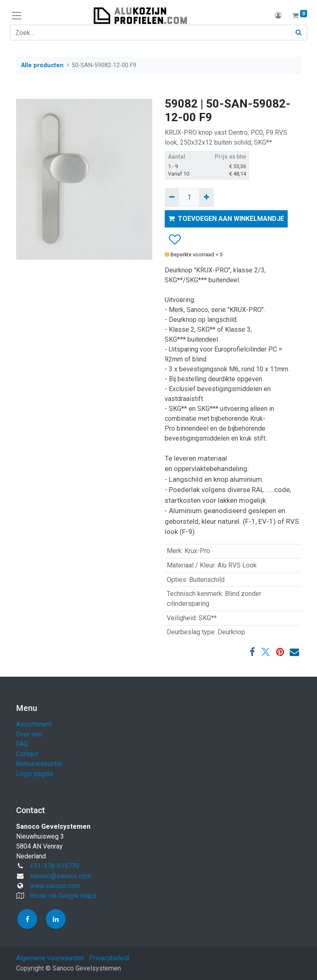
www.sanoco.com (55, 886)
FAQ (22, 744)
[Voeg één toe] (206, 197)
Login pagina (34, 774)
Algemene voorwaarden (50, 958)
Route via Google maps (63, 896)
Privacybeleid (109, 958)
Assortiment (34, 724)
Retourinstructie (39, 764)
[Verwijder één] (172, 197)
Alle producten (42, 65)
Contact (27, 754)
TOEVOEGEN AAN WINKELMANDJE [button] (226, 219)
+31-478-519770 (54, 866)
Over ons (29, 734)
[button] (174, 240)
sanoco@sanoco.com (60, 876)
